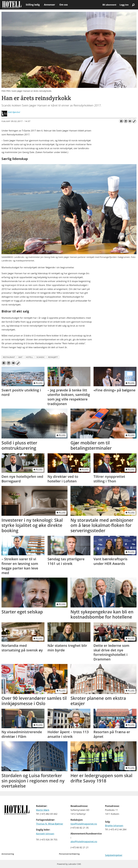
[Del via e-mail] (130, 121)
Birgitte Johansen (114, 825)
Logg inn (124, 5)
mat (20, 357)
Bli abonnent (109, 5)
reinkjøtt (53, 357)
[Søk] (133, 5)
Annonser (49, 5)
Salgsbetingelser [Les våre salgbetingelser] (114, 855)
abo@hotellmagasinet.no (84, 841)
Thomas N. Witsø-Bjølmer (50, 824)
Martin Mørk (43, 810)
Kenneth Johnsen (45, 834)
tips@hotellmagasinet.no (84, 824)
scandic (41, 357)
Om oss (63, 5)
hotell (29, 357)
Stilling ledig (33, 5)
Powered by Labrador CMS (69, 864)
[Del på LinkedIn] (126, 121)
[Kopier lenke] (134, 121)
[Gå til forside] (12, 5)
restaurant (9, 357)
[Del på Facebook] (121, 121)
